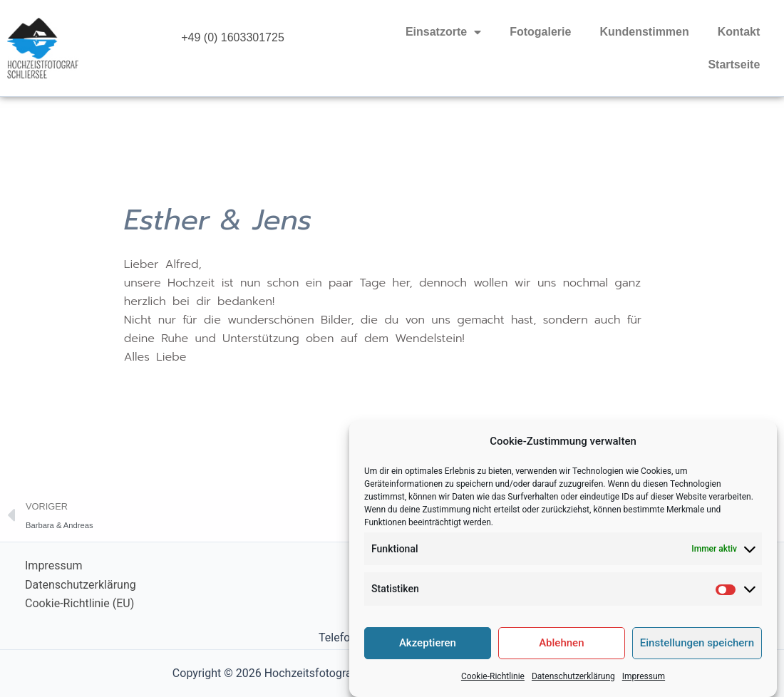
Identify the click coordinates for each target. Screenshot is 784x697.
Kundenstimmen (644, 32)
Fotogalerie (540, 32)
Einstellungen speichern (697, 650)
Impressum (644, 683)
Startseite (734, 64)
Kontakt (739, 32)
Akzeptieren (428, 650)
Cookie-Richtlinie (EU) (79, 603)
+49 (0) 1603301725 (233, 37)
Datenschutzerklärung (573, 683)
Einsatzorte (443, 32)
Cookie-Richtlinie (493, 683)
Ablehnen (561, 650)
